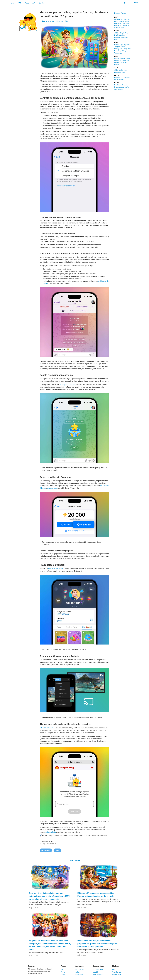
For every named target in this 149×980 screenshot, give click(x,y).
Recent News (120, 13)
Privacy (64, 972)
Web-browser (98, 975)
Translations (117, 972)
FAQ (20, 3)
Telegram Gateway (46, 728)
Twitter (135, 3)
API (34, 3)
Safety (41, 3)
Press (63, 975)
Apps (27, 3)
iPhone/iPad (79, 969)
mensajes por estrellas (68, 385)
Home (12, 3)
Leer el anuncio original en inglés (55, 21)
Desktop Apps (98, 966)
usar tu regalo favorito (56, 569)
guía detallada (51, 832)
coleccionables (52, 488)
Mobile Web (79, 975)
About (63, 966)
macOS (96, 972)
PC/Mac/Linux (98, 969)
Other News (74, 861)
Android (78, 972)
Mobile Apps (80, 966)
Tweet (57, 850)
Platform (116, 966)
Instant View (117, 975)
